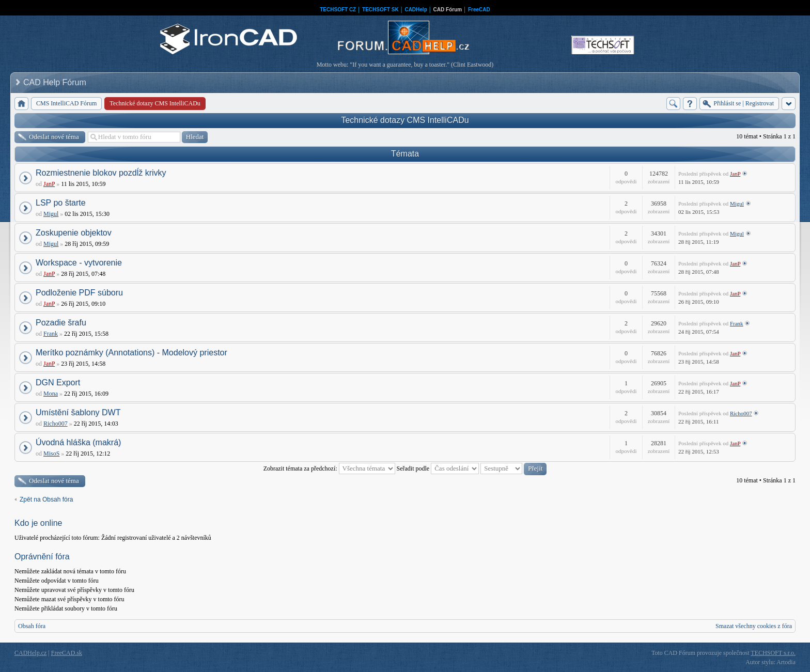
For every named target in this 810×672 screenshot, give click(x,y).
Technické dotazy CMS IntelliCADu (405, 120)
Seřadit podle (438, 468)
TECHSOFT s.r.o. (773, 653)
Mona (51, 394)
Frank (51, 334)
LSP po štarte (61, 203)
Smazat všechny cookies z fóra (754, 626)
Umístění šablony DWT (78, 412)
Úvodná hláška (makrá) (78, 442)
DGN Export (58, 382)
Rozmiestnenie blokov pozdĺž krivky (101, 173)
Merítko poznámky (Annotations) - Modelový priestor (131, 353)
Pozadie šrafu (61, 323)
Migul (51, 214)
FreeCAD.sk (67, 653)
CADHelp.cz (30, 653)
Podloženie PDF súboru (79, 293)
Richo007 (56, 424)
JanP (49, 184)
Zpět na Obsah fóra (46, 499)
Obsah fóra (32, 626)
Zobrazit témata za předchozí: (329, 468)
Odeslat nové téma (54, 137)
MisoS (51, 454)
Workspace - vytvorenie (79, 263)
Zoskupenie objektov (74, 233)
